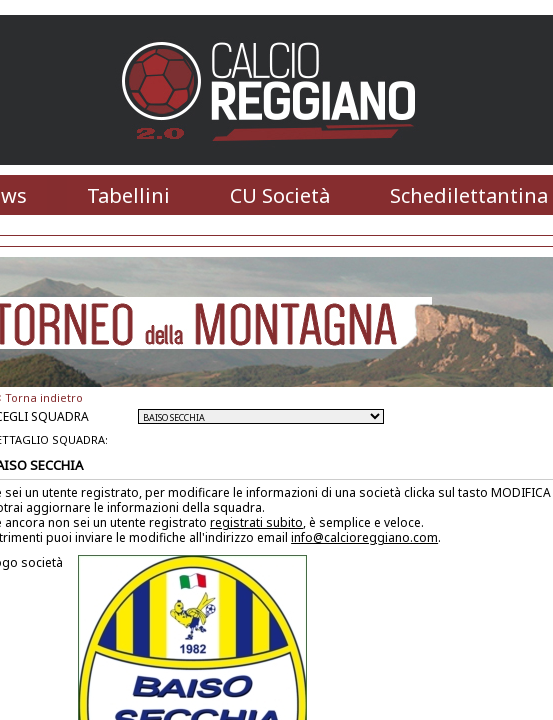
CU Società (280, 195)
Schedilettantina (469, 195)
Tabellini (128, 195)
